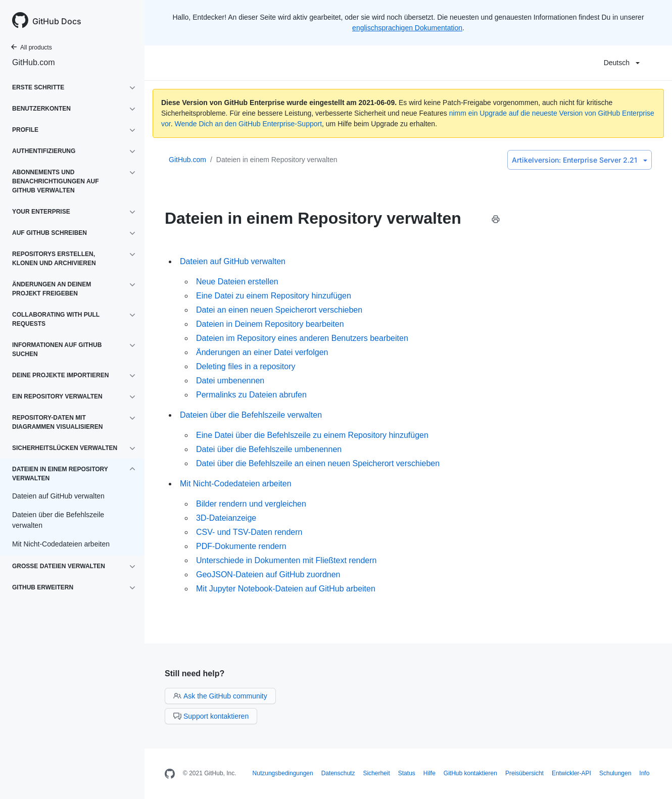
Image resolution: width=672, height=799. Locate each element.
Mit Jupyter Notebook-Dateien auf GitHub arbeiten (286, 589)
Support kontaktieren (211, 716)
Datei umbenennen (230, 381)
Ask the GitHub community (220, 696)
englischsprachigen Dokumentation (407, 28)
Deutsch (622, 63)
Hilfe (429, 773)
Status (407, 773)
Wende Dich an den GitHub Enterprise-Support (248, 124)
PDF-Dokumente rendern (241, 546)
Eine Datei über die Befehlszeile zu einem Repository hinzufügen (312, 435)
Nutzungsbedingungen (283, 773)
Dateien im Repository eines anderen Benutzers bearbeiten (302, 338)
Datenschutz (338, 773)
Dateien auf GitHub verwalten (233, 261)
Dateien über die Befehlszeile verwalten (251, 415)
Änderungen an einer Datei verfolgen (262, 352)
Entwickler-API (571, 773)
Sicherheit (376, 773)
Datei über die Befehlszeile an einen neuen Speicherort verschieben (318, 463)
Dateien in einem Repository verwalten (277, 160)
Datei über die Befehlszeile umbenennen (269, 449)
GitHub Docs (57, 21)
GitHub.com (33, 62)
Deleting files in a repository (246, 366)
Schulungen (615, 773)
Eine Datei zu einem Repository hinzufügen (274, 296)
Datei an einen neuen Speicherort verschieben (279, 310)
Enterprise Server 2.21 (580, 160)
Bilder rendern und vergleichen (251, 504)
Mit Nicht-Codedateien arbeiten (236, 484)
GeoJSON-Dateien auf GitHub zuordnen (268, 575)
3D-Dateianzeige (226, 518)
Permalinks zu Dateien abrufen (251, 395)
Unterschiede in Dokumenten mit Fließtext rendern (286, 560)
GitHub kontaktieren (470, 773)
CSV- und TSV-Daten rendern (249, 532)
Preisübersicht (524, 773)
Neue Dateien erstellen (237, 282)
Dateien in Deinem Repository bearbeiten (270, 324)
